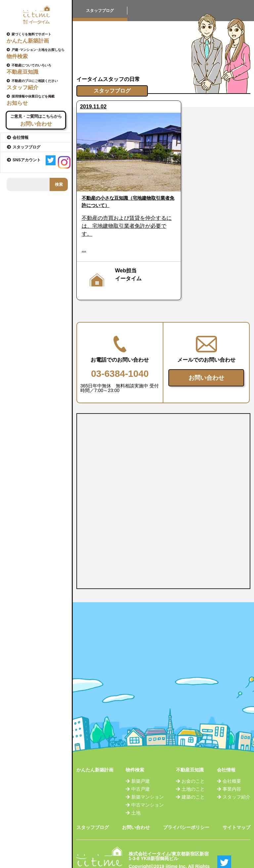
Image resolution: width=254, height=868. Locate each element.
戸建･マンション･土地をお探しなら (38, 54)
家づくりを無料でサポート (38, 38)
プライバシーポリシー (186, 810)
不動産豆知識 (190, 753)
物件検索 (135, 753)
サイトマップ (236, 810)
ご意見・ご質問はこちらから (36, 120)
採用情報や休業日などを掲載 (38, 100)
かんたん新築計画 (95, 753)
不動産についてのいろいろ (38, 69)
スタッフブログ (93, 810)
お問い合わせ (206, 361)
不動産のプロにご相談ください (38, 85)
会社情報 (226, 753)
